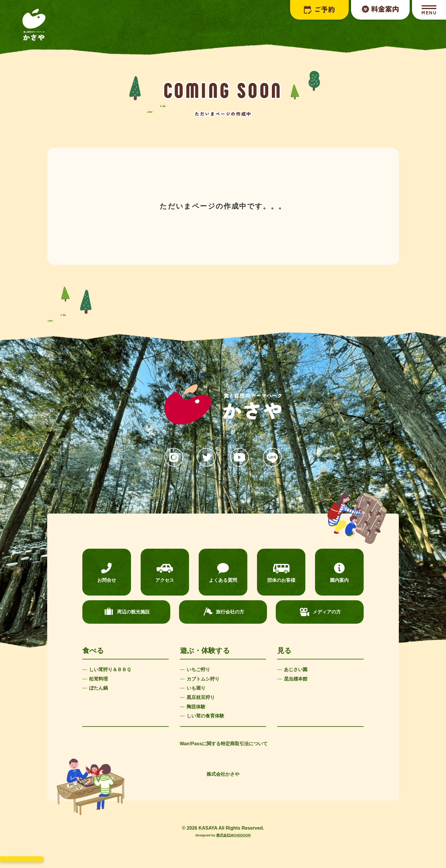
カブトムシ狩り (203, 679)
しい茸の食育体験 (205, 716)
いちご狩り (198, 670)
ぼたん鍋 (98, 688)
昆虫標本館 (296, 679)
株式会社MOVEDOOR (233, 835)
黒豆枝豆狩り (201, 697)
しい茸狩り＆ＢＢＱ (110, 670)
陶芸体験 (196, 707)
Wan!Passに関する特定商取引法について (224, 744)
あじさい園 (296, 670)
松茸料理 (98, 679)
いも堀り (196, 688)
